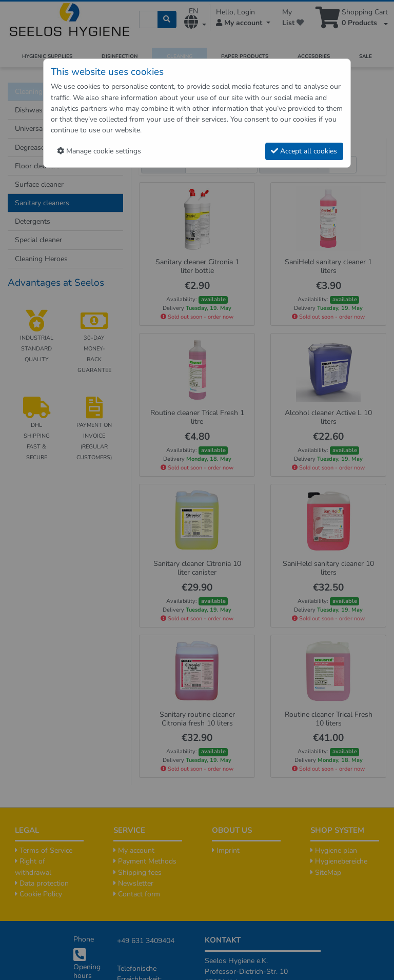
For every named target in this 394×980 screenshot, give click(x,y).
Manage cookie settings (99, 151)
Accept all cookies (304, 151)
